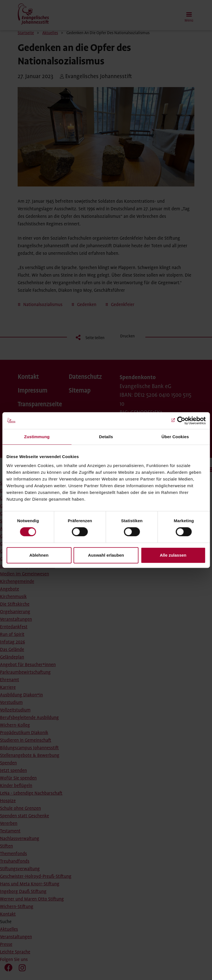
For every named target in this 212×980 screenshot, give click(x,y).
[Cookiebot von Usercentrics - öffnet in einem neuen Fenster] (181, 421)
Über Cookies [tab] (175, 437)
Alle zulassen (173, 555)
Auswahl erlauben (106, 555)
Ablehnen (39, 555)
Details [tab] (106, 437)
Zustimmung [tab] (37, 437)
